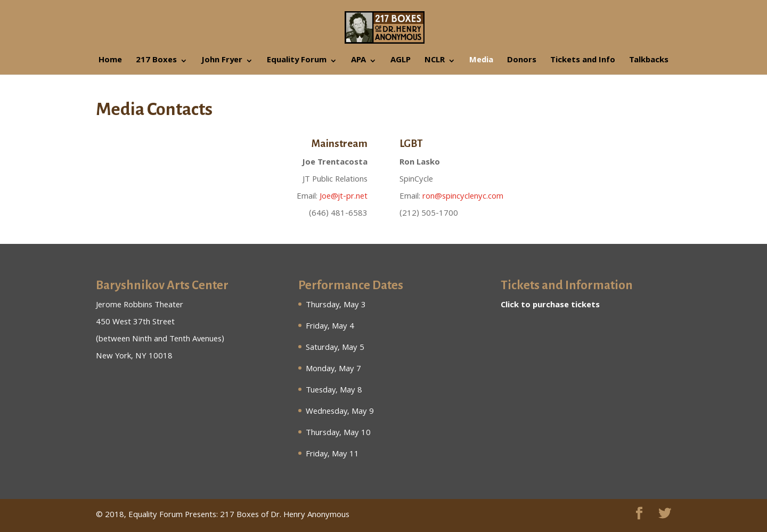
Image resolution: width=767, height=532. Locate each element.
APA (358, 62)
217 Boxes (156, 62)
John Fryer (222, 62)
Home (110, 62)
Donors (522, 62)
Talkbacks (649, 62)
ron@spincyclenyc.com (463, 197)
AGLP (401, 62)
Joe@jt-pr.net (344, 197)
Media (481, 62)
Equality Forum (297, 62)
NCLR (435, 62)
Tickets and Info (583, 62)
